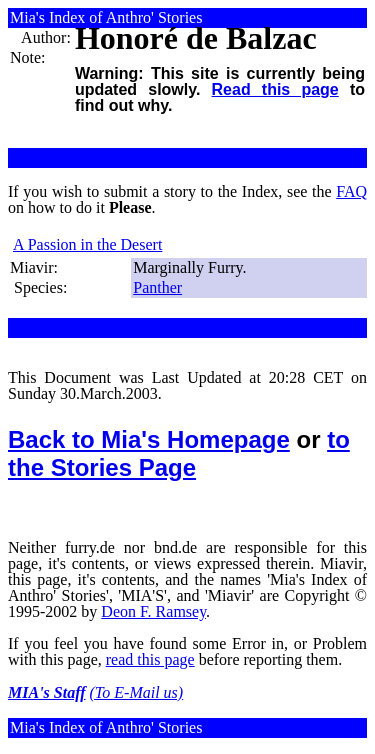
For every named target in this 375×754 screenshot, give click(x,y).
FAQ (351, 191)
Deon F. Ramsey (153, 611)
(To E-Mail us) (137, 692)
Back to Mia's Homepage (149, 439)
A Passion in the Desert (87, 244)
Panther (157, 287)
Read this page (275, 89)
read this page (150, 659)
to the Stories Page (179, 453)
